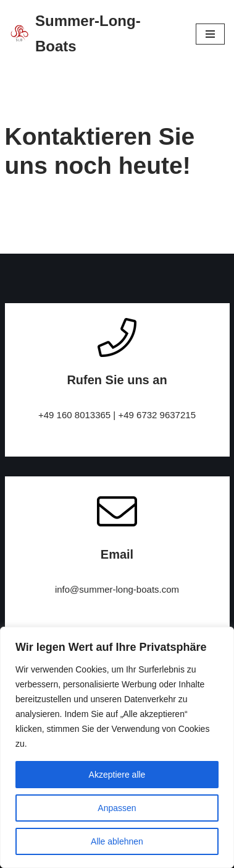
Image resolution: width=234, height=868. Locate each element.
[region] (117, 747)
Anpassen (117, 808)
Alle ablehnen (117, 841)
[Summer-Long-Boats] (93, 34)
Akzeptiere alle (117, 775)
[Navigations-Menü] (210, 34)
